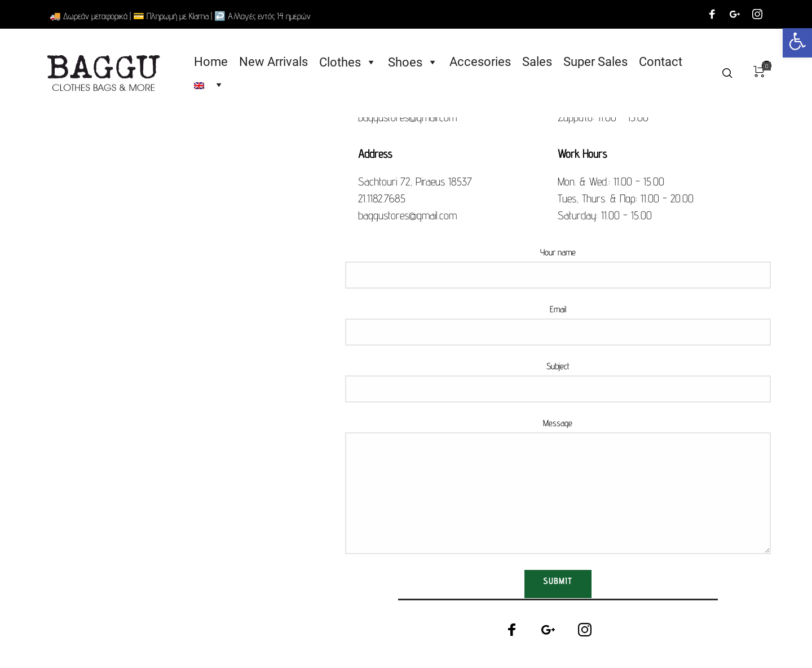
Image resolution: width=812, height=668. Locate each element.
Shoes (415, 63)
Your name (558, 267)
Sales (539, 62)
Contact (663, 62)
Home (213, 62)
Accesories (482, 62)
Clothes (350, 63)
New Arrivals (276, 62)
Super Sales (598, 62)
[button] (797, 43)
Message (558, 485)
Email (558, 324)
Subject (558, 381)
